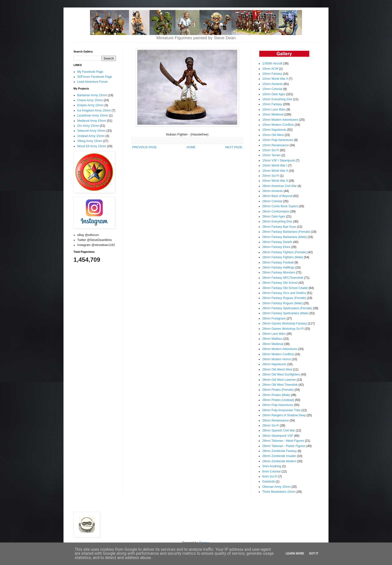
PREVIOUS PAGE (144, 147)
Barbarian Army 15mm (92, 95)
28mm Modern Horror (277, 359)
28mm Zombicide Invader (279, 456)
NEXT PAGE (234, 147)
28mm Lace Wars (274, 334)
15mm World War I (275, 165)
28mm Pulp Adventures (278, 405)
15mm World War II (275, 171)
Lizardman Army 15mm (93, 115)
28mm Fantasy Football (278, 262)
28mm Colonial (272, 201)
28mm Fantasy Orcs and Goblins (284, 293)
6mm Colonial (271, 471)
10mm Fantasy (272, 74)
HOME (191, 147)
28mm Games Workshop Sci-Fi (283, 329)
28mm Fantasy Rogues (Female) (284, 298)
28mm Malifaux (272, 339)
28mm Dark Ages (274, 216)
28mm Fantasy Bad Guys (279, 227)
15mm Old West (273, 135)
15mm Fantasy (272, 104)
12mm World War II (275, 79)
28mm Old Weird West (277, 369)
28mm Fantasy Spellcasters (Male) (285, 313)
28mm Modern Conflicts (278, 354)
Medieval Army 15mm (92, 121)
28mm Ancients (272, 191)
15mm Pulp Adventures (278, 140)
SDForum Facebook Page (95, 77)
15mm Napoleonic (274, 130)
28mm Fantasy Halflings (278, 267)
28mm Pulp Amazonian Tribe (281, 410)
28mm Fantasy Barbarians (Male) (284, 237)
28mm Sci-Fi (271, 425)
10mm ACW (270, 69)
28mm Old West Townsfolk (280, 385)
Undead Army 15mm (91, 136)
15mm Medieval (273, 114)
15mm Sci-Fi (271, 150)
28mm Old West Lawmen (279, 380)
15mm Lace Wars (274, 109)
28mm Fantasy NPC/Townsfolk (283, 278)
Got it (314, 553)
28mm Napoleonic (274, 364)
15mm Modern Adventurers (280, 120)
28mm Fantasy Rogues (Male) (282, 303)
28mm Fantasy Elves (276, 247)
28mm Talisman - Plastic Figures (284, 446)
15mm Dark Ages (274, 94)
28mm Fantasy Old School (280, 283)
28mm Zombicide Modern (279, 461)
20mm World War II (275, 181)
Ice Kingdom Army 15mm (94, 110)
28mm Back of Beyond (277, 196)
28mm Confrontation (276, 211)
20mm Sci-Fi (271, 176)
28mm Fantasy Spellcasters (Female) (287, 308)
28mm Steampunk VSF (278, 436)
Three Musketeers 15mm (279, 492)
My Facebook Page (90, 72)
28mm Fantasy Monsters (279, 272)
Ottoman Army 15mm (276, 487)
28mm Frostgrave (274, 318)
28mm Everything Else (277, 221)
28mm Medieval (273, 344)
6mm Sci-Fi (270, 476)
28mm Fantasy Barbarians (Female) (286, 232)
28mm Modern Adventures (280, 349)
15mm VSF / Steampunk (279, 160)
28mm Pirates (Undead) (278, 400)
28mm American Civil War (279, 186)
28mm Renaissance (275, 420)
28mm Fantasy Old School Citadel (285, 288)
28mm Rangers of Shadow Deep (284, 415)
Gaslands (269, 481)
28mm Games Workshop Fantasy (285, 323)
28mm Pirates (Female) (278, 390)
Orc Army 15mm (88, 126)
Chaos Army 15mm (90, 100)
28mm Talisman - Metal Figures (283, 441)
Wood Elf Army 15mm (92, 146)
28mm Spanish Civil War (279, 430)
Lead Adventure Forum (92, 82)
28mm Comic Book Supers (280, 206)
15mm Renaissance (275, 145)
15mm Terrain (271, 155)
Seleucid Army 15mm (91, 131)
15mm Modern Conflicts (278, 125)
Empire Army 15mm (90, 105)
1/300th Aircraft (272, 63)
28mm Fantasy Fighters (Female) (284, 252)
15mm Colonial (272, 89)
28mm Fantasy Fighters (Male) (283, 257)
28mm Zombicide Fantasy (279, 451)
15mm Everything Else (277, 99)
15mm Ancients (272, 84)
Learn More (295, 553)
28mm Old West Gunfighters (281, 374)
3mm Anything (272, 466)
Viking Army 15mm (90, 141)
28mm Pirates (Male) (276, 395)
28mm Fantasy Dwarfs (277, 242)
